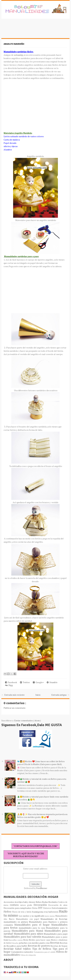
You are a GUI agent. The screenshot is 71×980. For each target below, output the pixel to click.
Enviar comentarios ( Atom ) (28, 720)
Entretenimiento (60, 908)
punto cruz (45, 943)
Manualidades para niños (29, 934)
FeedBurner (42, 888)
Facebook (11, 682)
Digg (9, 685)
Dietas (35, 908)
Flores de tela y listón (22, 912)
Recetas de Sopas (59, 946)
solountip (18, 55)
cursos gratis (27, 905)
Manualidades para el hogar (33, 925)
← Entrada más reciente (13, 695)
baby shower (30, 902)
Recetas (55, 943)
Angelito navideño (14, 44)
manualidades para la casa (32, 928)
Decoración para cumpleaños (18, 908)
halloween (54, 912)
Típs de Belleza (42, 949)
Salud (19, 949)
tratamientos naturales (22, 952)
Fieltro (8, 912)
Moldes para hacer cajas (40, 940)
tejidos (27, 949)
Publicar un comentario (15, 708)
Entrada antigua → (60, 695)
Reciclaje (9, 949)
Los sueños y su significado (32, 916)
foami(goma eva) (40, 912)
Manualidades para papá (56, 934)
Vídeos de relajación (28, 955)
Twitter (25, 682)
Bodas (45, 902)
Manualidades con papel (28, 919)
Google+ (38, 682)
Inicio (38, 695)
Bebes (39, 902)
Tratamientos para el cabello (45, 952)
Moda (26, 940)
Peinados (15, 943)
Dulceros (47, 908)
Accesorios (9, 902)
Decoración (41, 905)
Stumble (52, 682)
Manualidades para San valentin (23, 937)
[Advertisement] (25, 30)
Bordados (53, 902)
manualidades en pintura (16, 922)
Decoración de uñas (58, 905)
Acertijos (19, 902)
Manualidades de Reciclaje (54, 919)
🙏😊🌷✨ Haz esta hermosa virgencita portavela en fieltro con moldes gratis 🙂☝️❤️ (42, 816)
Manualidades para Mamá (28, 931)
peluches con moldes (29, 943)
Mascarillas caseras (16, 940)
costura (15, 905)
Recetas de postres (39, 946)
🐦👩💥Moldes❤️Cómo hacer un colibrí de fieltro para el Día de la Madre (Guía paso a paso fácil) (41, 763)
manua (52, 916)
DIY (41, 908)
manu (47, 916)
